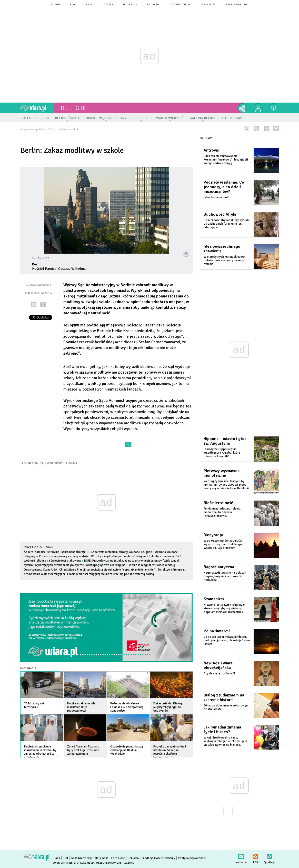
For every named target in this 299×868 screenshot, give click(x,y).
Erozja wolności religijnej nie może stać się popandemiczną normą (111, 574)
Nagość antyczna (219, 567)
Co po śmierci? (217, 631)
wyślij (34, 305)
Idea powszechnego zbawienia (222, 249)
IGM (65, 858)
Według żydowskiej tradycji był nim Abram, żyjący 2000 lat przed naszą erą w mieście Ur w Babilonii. (227, 485)
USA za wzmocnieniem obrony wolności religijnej (121, 552)
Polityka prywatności (192, 858)
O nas (56, 858)
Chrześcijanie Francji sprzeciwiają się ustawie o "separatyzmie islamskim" (107, 570)
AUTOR (36, 258)
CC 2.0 (45, 258)
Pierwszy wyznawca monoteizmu (222, 473)
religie (74, 108)
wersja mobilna (237, 5)
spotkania (130, 5)
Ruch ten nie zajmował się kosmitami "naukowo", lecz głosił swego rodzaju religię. (226, 160)
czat (89, 5)
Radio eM (153, 5)
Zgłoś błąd (269, 855)
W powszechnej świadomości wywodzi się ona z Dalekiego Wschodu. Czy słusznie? (223, 544)
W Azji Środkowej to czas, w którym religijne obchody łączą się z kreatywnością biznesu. (226, 741)
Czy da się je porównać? (220, 674)
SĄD (43, 463)
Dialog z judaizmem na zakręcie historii (224, 697)
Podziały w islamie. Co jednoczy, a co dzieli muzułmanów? (224, 187)
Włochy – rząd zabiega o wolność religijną (119, 556)
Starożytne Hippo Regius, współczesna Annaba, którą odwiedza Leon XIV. (222, 453)
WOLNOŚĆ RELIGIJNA (62, 463)
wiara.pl (37, 108)
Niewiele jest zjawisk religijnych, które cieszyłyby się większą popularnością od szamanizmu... (225, 608)
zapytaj (108, 5)
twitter (276, 129)
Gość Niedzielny (180, 5)
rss (256, 129)
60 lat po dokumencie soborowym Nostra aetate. (226, 707)
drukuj (43, 305)
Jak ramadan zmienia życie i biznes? (222, 730)
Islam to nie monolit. (217, 197)
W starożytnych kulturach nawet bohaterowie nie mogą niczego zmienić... (225, 260)
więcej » (58, 710)
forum (56, 5)
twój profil (258, 108)
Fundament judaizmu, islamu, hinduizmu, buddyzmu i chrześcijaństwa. (222, 512)
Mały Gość (209, 5)
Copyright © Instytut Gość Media (73, 863)
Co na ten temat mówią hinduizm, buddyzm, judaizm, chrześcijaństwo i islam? (227, 640)
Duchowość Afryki (220, 214)
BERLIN (33, 463)
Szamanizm (214, 599)
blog (73, 5)
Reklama (133, 858)
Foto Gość (118, 858)
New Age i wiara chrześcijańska (218, 665)
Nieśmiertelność (218, 503)
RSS (255, 855)
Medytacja (213, 535)
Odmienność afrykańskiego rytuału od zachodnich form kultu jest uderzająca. (227, 224)
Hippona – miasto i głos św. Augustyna (225, 441)
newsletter (241, 855)
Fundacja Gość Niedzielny (158, 858)
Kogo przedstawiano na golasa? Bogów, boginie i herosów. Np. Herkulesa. (225, 576)
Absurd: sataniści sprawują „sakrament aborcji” (55, 552)
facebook (266, 129)
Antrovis (211, 150)
